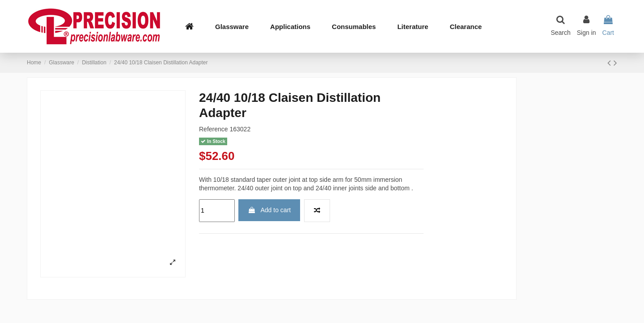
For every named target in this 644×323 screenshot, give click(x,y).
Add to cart (269, 210)
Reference (214, 129)
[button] (290, 26)
